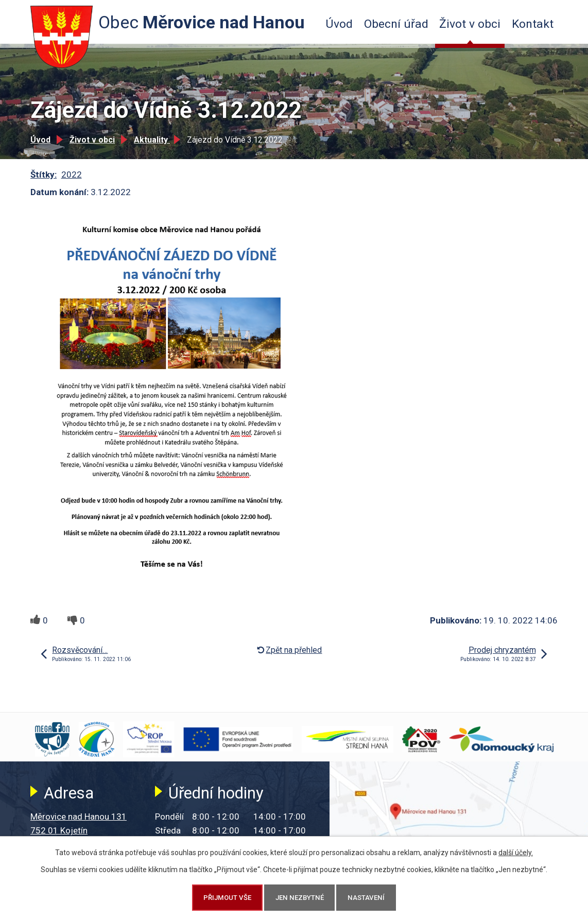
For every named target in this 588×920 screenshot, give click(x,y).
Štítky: (44, 175)
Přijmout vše (227, 898)
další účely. (516, 853)
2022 (72, 175)
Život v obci (470, 24)
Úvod (339, 24)
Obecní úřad (396, 24)
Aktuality (152, 140)
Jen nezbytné (300, 898)
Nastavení (366, 898)
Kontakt (533, 24)
